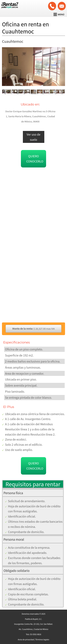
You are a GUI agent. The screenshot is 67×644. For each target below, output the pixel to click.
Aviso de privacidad (26, 639)
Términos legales (42, 639)
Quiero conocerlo (35, 159)
